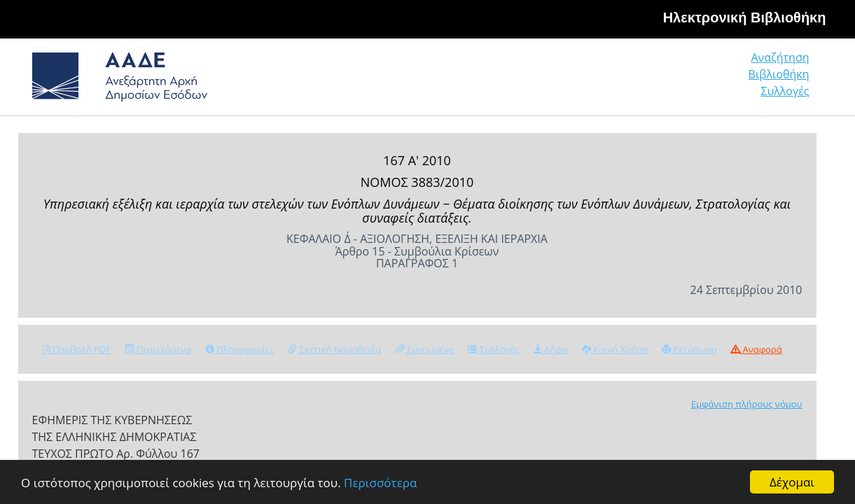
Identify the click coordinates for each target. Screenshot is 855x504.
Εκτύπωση (689, 349)
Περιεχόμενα (158, 349)
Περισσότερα (380, 483)
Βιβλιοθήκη (694, 80)
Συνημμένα (425, 349)
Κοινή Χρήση (615, 349)
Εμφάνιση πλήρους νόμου (747, 404)
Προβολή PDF (77, 349)
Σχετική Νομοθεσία (334, 349)
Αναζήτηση (595, 80)
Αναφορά (756, 349)
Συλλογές (786, 80)
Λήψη (550, 349)
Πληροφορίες (239, 349)
